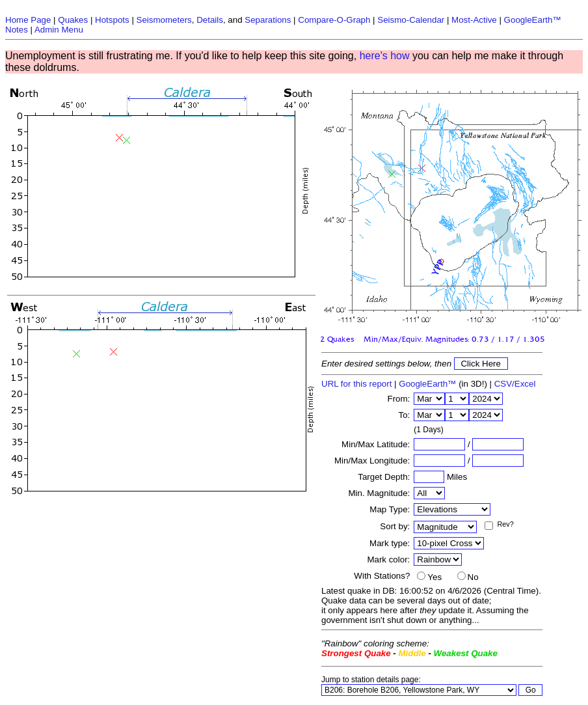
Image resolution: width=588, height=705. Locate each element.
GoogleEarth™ (427, 384)
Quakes (73, 20)
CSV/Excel (515, 384)
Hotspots (112, 20)
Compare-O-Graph (334, 20)
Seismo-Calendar (411, 20)
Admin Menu (59, 30)
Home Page (28, 20)
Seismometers (164, 20)
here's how (385, 56)
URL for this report (356, 384)
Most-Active (474, 20)
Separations (268, 20)
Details (210, 20)
